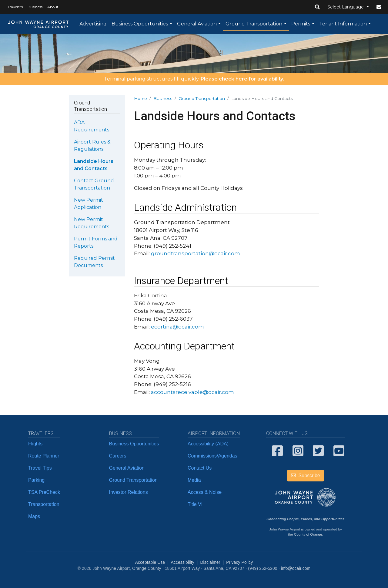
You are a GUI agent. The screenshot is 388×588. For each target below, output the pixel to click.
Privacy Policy (239, 562)
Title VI (195, 504)
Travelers (15, 7)
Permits (301, 24)
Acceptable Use (150, 562)
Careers (118, 456)
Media (194, 480)
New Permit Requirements (92, 223)
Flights (35, 444)
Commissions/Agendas (212, 456)
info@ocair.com (296, 568)
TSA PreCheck (44, 492)
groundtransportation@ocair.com (196, 253)
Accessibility (182, 562)
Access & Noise (205, 492)
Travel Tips (40, 468)
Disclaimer (210, 562)
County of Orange (308, 534)
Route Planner (44, 456)
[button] (317, 7)
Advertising (93, 24)
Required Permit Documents (94, 262)
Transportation (44, 504)
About (53, 7)
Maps (34, 516)
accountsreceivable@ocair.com (192, 392)
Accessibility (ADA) (208, 444)
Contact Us (200, 468)
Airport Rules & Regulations (92, 145)
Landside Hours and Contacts (94, 165)
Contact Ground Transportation (94, 184)
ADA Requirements (92, 126)
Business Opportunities (140, 24)
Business (35, 7)
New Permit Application (89, 204)
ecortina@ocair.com (177, 327)
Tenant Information (343, 24)
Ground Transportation (254, 24)
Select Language (346, 7)
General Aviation (197, 24)
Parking (36, 480)
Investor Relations (129, 492)
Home (140, 98)
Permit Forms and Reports (96, 242)
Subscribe (306, 476)
